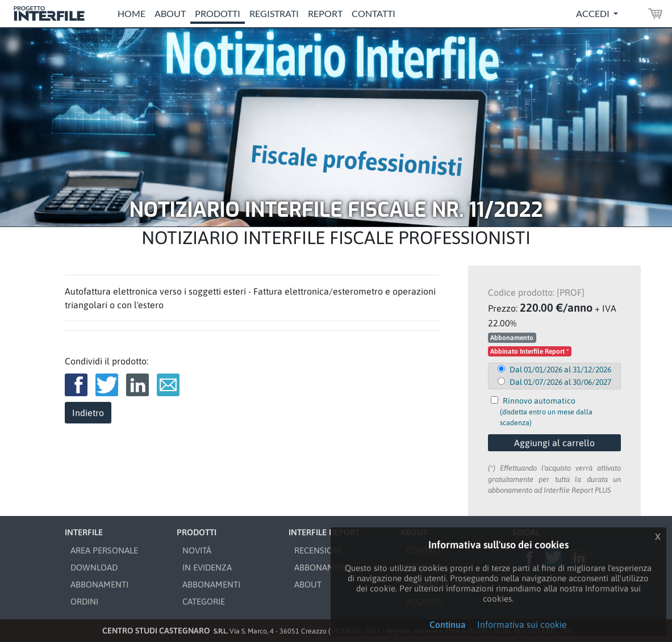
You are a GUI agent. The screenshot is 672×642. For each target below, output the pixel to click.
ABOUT (308, 584)
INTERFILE (84, 532)
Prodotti (218, 13)
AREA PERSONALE (104, 550)
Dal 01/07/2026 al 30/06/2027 (560, 382)
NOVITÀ (197, 550)
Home (132, 13)
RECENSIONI (318, 550)
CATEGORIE (204, 601)
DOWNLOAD (94, 567)
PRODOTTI (197, 532)
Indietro (88, 413)
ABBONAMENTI (99, 584)
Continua (448, 624)
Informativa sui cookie (522, 624)
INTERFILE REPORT (324, 532)
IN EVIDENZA (207, 567)
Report (325, 13)
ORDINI (84, 601)
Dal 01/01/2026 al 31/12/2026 (560, 370)
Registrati (274, 13)
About (170, 13)
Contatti (373, 13)
